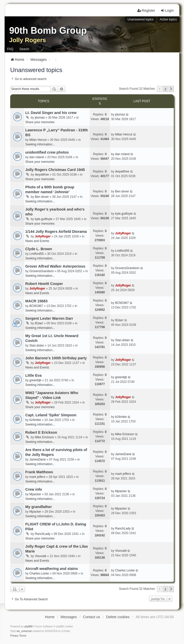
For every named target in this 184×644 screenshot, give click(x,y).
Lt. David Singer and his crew (51, 113)
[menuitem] (14, 636)
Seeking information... (40, 144)
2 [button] (165, 89)
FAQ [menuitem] (10, 49)
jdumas (40, 118)
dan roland (37, 157)
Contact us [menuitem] (91, 617)
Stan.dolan (37, 346)
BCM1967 (36, 306)
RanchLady (42, 534)
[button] (171, 89)
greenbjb (35, 380)
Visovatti (40, 556)
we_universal (24, 631)
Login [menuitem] (167, 10)
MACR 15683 (36, 301)
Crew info (34, 489)
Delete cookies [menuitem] (118, 617)
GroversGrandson (41, 271)
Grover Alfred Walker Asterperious (55, 266)
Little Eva (33, 375)
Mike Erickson (44, 437)
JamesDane (38, 459)
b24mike (35, 420)
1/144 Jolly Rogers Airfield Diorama (56, 232)
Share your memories (40, 122)
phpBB (28, 626)
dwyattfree (42, 175)
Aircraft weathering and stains (52, 569)
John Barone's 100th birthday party (56, 358)
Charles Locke (39, 573)
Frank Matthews (39, 472)
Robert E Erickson (41, 432)
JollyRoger (43, 236)
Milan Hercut (38, 140)
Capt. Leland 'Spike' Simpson (51, 415)
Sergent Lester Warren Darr (49, 318)
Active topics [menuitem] (168, 19)
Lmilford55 (36, 254)
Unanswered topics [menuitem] (141, 19)
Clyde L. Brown (39, 249)
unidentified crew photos (47, 152)
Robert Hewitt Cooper (44, 284)
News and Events (37, 241)
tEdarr (39, 323)
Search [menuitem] (24, 49)
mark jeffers (37, 477)
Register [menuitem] (146, 10)
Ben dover (42, 197)
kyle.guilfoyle (44, 219)
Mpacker (35, 494)
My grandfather (39, 507)
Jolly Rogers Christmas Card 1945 (55, 170)
